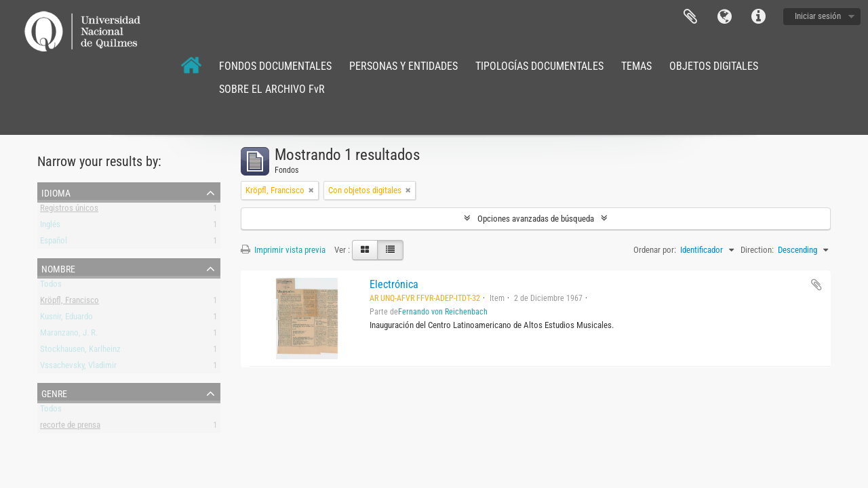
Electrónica (394, 284)
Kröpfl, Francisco (70, 303)
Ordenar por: (655, 250)
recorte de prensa (70, 427)
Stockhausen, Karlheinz (80, 351)
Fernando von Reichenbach (443, 312)
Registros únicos (69, 210)
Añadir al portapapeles (816, 285)
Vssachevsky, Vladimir (78, 368)
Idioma (724, 17)
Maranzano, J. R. (69, 335)
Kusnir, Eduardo (66, 319)
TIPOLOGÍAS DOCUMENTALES (539, 66)
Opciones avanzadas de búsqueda (536, 219)
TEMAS (636, 66)
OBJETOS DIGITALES (714, 66)
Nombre (58, 268)
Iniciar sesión (818, 16)
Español (54, 243)
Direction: (757, 250)
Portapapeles (690, 17)
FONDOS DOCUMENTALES (275, 66)
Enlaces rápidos (758, 17)
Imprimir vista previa (283, 250)
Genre (54, 392)
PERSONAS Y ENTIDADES (403, 66)
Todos (51, 286)
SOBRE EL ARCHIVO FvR (272, 89)
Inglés (50, 227)
